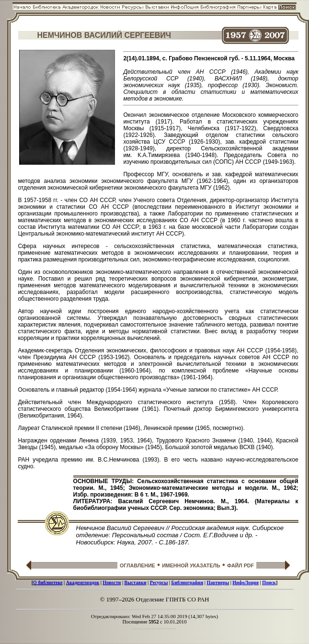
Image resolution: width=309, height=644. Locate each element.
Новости (112, 582)
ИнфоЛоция (246, 582)
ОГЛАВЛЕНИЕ (137, 565)
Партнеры (218, 582)
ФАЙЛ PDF (240, 565)
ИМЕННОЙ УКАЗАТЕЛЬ (191, 565)
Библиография (188, 582)
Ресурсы (159, 582)
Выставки (136, 582)
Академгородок (83, 582)
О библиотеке (48, 582)
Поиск (269, 582)
